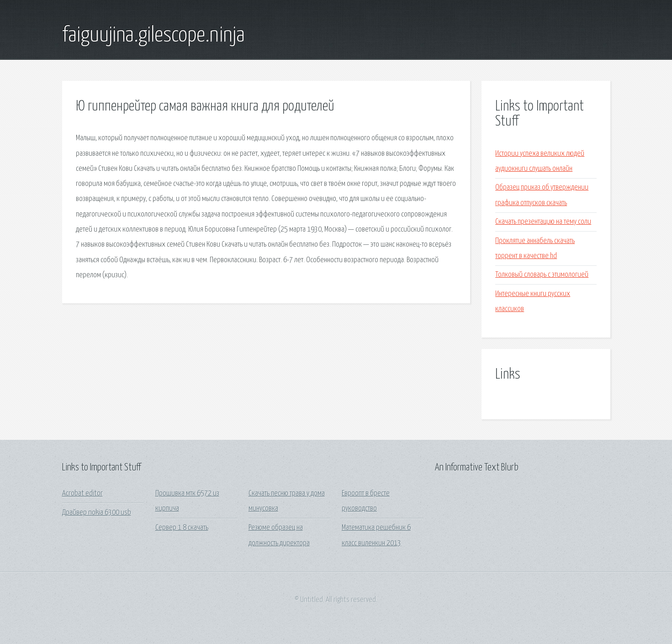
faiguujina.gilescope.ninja (153, 36)
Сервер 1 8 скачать (182, 528)
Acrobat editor (82, 494)
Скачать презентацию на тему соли (543, 222)
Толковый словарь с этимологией (542, 275)
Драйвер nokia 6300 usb (97, 513)
